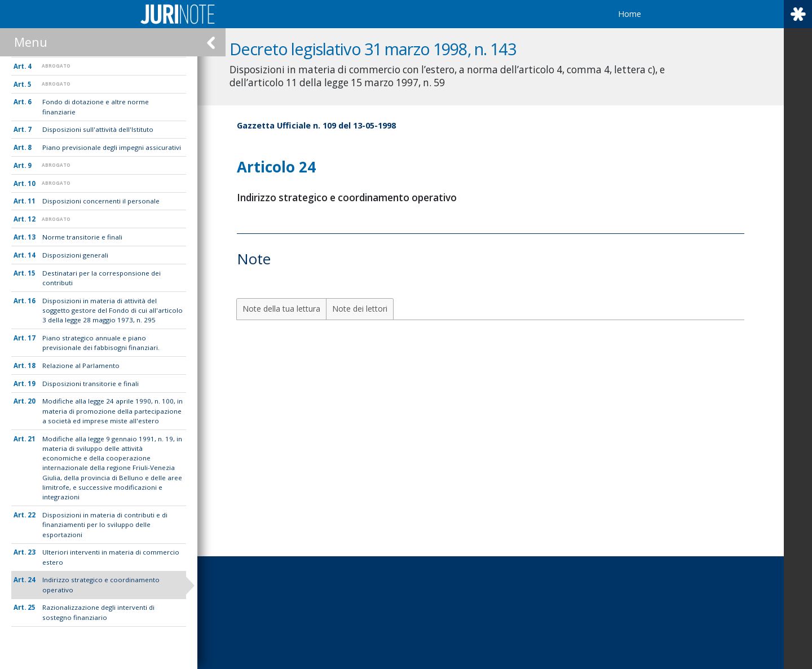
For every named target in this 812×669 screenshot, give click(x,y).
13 (32, 237)
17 (32, 338)
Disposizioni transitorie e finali (91, 384)
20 (32, 401)
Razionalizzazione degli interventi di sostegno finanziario (98, 612)
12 (32, 219)
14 (32, 255)
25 (32, 607)
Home (630, 14)
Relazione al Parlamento (81, 365)
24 (32, 580)
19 (32, 384)
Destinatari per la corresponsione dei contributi (101, 278)
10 (32, 183)
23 (32, 552)
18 (32, 365)
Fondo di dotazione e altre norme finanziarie (96, 107)
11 (32, 201)
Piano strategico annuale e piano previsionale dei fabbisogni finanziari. (101, 343)
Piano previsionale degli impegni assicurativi (112, 147)
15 (32, 273)
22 (32, 515)
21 (32, 439)
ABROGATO (56, 66)
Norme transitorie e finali (82, 237)
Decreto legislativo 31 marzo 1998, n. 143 (383, 49)
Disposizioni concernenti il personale (101, 201)
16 (32, 301)
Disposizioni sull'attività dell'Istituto (98, 129)
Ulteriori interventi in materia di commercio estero (111, 557)
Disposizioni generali (75, 255)
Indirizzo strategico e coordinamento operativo (101, 584)
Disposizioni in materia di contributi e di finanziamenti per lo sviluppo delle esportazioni (105, 525)
